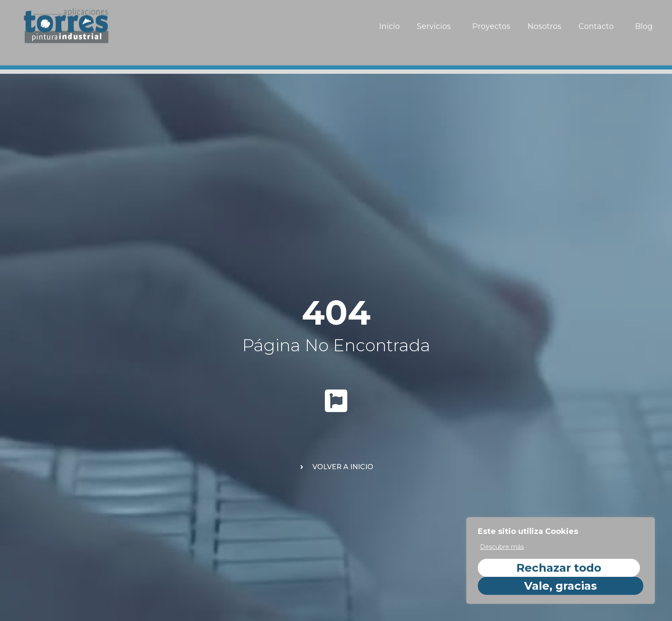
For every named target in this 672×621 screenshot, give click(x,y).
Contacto (598, 21)
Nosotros (544, 21)
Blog (644, 21)
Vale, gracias (561, 586)
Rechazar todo (559, 568)
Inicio (390, 21)
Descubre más (502, 547)
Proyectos (491, 21)
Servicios (436, 21)
